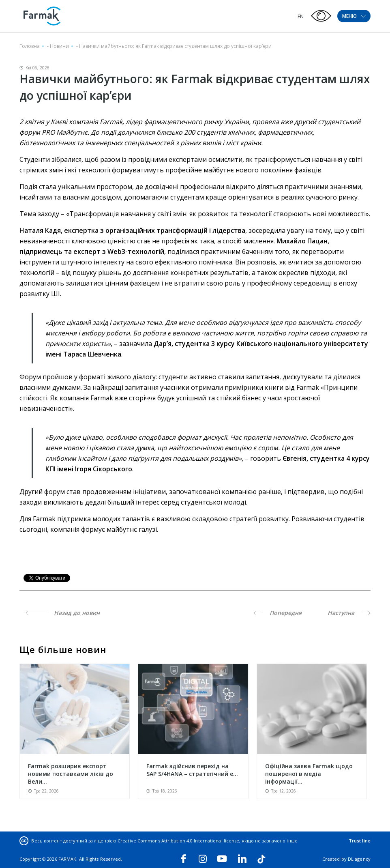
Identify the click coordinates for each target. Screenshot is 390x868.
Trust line (360, 841)
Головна (30, 46)
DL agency (359, 859)
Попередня (277, 613)
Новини (59, 46)
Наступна (349, 613)
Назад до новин (63, 613)
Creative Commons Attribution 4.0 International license (178, 841)
